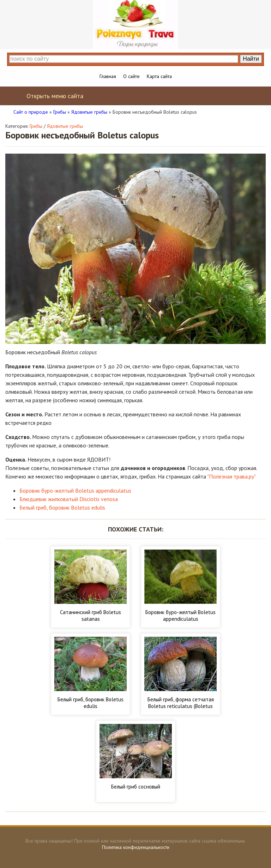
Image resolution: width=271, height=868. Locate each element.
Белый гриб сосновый (136, 787)
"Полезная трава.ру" (231, 476)
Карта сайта (159, 76)
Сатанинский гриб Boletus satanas (91, 616)
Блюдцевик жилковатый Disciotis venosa (69, 499)
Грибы (36, 126)
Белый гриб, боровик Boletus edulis (62, 507)
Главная (108, 76)
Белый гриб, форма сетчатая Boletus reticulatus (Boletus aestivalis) (181, 706)
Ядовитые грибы (65, 126)
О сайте (131, 76)
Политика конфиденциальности (136, 847)
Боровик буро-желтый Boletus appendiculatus (75, 491)
